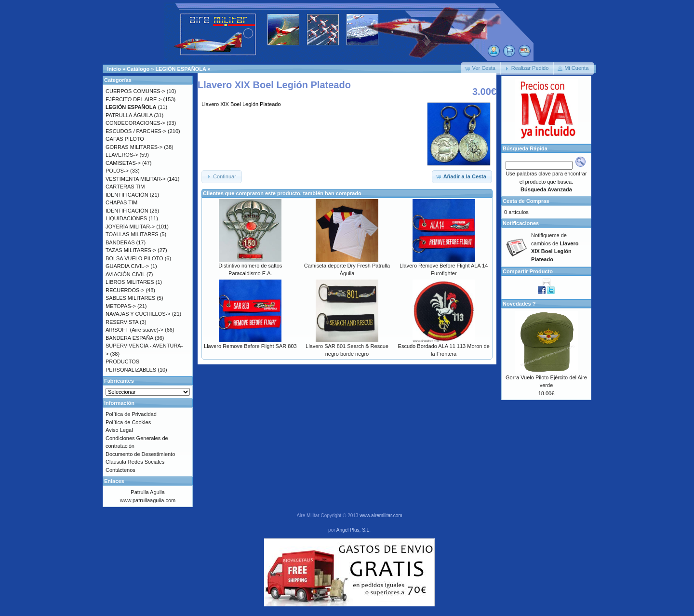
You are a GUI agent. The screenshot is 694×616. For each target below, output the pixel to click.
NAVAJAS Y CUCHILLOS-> (138, 314)
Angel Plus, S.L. (354, 530)
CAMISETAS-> (123, 163)
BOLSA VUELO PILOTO (134, 258)
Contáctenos (120, 470)
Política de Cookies (128, 422)
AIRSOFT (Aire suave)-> (134, 330)
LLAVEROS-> (122, 155)
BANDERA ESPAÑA (129, 338)
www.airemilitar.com (381, 516)
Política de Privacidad (131, 414)
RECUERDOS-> (125, 290)
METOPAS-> (121, 306)
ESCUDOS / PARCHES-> (136, 131)
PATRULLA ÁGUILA (129, 115)
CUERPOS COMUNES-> (135, 91)
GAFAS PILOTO (125, 139)
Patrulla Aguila (147, 492)
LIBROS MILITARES (130, 282)
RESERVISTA (122, 322)
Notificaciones (521, 223)
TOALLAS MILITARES (132, 234)
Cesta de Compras (526, 201)
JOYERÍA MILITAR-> (130, 227)
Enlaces (114, 481)
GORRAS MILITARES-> (134, 147)
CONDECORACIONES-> (135, 123)
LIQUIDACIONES (126, 218)
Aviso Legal (119, 430)
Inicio (114, 69)
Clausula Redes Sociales (135, 462)
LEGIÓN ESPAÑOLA (180, 69)
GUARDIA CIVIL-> (127, 266)
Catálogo (138, 69)
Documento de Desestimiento (140, 454)
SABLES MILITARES (130, 298)
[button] (481, 68)
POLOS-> (117, 171)
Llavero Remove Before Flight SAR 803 (250, 346)
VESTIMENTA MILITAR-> (136, 179)
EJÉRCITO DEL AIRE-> (133, 99)
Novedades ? (519, 304)
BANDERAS (120, 242)
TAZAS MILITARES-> (131, 250)
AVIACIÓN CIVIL (125, 274)
